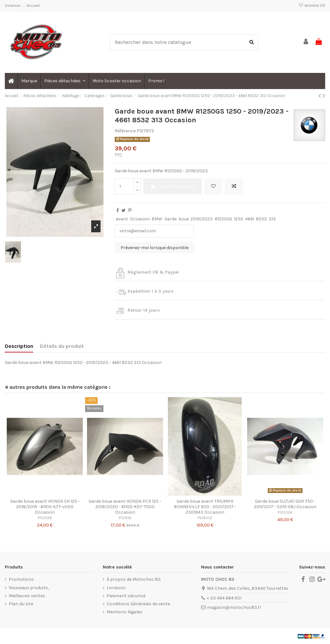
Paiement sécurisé (126, 596)
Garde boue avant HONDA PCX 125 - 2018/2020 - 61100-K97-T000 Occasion (125, 507)
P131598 (45, 518)
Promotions (21, 579)
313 (272, 219)
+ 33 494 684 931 (224, 598)
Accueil (33, 5)
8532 (261, 219)
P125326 (285, 513)
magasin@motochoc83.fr (234, 607)
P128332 (205, 518)
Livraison (13, 5)
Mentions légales (125, 612)
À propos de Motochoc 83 (134, 579)
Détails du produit (62, 346)
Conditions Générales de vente (138, 604)
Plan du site (21, 604)
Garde (170, 219)
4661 (250, 219)
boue (184, 219)
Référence (125, 131)
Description (19, 346)
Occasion (140, 219)
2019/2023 (202, 219)
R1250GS (223, 219)
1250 (239, 219)
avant (122, 219)
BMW (157, 219)
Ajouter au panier (173, 186)
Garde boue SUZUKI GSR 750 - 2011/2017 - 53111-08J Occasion (285, 504)
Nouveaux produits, (29, 588)
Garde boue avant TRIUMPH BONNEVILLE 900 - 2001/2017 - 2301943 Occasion (205, 507)
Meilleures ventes (27, 596)
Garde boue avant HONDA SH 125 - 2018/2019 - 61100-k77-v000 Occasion (45, 507)
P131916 (125, 518)
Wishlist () (312, 5)
